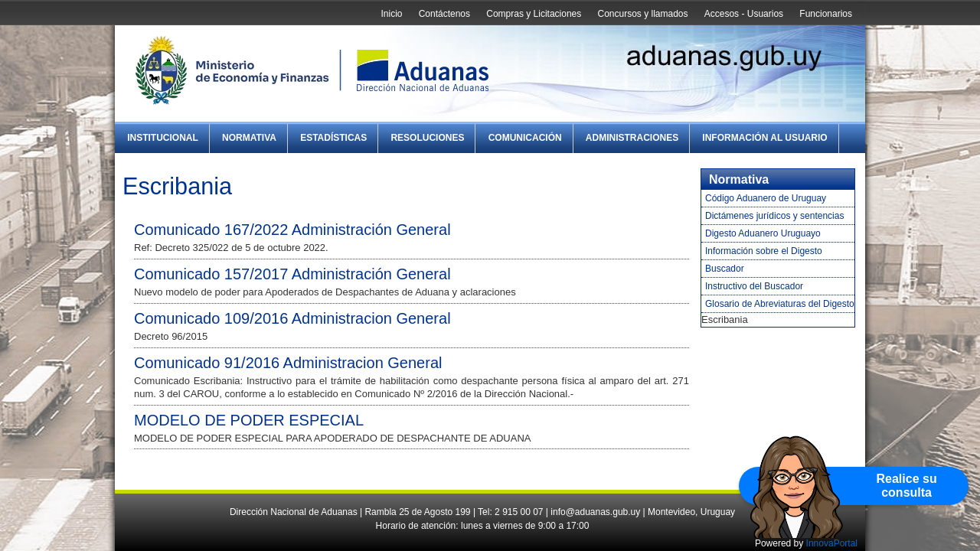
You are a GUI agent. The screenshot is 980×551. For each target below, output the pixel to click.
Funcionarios (826, 14)
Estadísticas (333, 138)
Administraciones (632, 138)
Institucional (163, 138)
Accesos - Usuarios (744, 14)
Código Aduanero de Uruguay (766, 198)
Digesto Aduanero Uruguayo (763, 233)
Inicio (391, 14)
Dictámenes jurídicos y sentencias (774, 216)
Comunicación (525, 138)
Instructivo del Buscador (754, 286)
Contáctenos (444, 14)
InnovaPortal (832, 543)
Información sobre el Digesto (764, 251)
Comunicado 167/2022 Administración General (292, 230)
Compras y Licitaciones (534, 14)
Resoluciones (427, 138)
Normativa (249, 138)
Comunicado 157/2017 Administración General (292, 274)
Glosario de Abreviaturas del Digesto (780, 304)
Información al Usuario (764, 138)
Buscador (725, 269)
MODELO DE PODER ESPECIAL (249, 420)
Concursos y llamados (642, 14)
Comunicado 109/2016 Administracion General (292, 318)
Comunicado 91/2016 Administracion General (288, 363)
